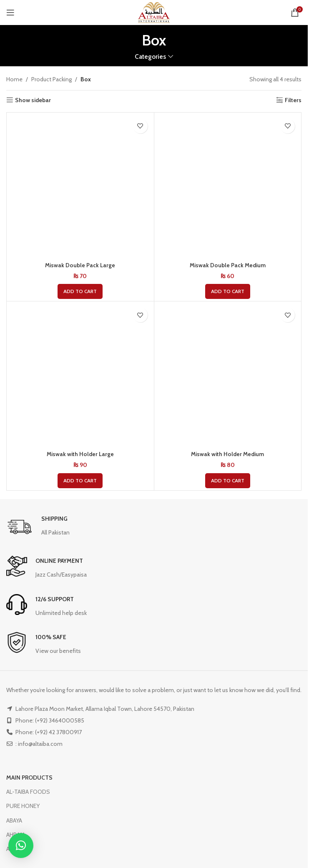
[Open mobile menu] (10, 13)
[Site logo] (154, 12)
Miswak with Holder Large (80, 454)
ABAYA (14, 820)
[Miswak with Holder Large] (80, 375)
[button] (80, 291)
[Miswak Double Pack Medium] (228, 186)
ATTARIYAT (20, 849)
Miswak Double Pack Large (80, 265)
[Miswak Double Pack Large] (80, 186)
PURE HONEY (23, 806)
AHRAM (15, 835)
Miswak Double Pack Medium (228, 265)
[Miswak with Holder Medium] (228, 375)
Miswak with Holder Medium (227, 454)
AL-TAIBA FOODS (28, 792)
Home (14, 79)
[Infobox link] (38, 527)
